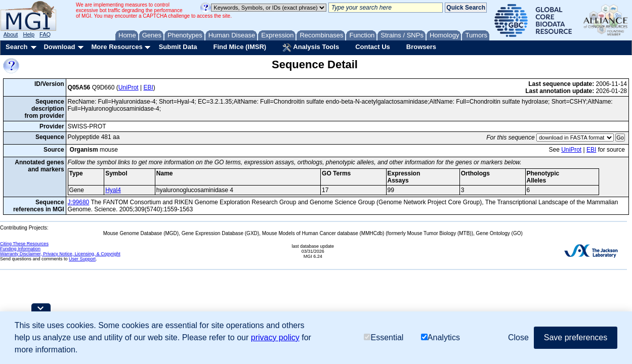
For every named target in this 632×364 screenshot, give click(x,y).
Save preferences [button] (576, 337)
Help (29, 34)
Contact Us (373, 47)
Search (16, 47)
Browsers (421, 47)
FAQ (45, 34)
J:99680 (79, 202)
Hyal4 (113, 190)
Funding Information (20, 249)
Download (59, 47)
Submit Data (178, 47)
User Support (82, 259)
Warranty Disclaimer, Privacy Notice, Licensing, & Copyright (60, 254)
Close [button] (518, 337)
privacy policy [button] (275, 337)
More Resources (117, 47)
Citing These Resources (24, 244)
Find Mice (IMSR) (240, 47)
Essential (384, 337)
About (11, 34)
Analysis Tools (311, 48)
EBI (148, 87)
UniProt (129, 87)
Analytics (440, 337)
